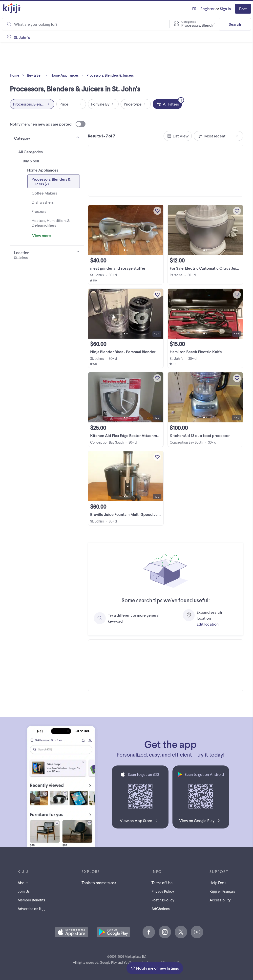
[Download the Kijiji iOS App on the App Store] (140, 822)
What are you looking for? (36, 24)
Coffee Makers (44, 193)
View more (42, 235)
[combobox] (89, 24)
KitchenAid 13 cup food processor (200, 435)
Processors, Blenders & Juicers (110, 75)
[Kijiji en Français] (194, 9)
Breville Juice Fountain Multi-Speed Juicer (127, 514)
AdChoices (161, 909)
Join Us (24, 891)
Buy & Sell (38, 75)
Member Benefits (31, 900)
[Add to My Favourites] (157, 211)
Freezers (39, 211)
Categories (189, 22)
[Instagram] (165, 932)
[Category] (47, 137)
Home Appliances (68, 75)
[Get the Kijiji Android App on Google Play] (201, 822)
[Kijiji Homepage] (12, 9)
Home (18, 75)
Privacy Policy (163, 891)
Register (207, 9)
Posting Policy (163, 900)
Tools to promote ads (99, 883)
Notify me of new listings (155, 968)
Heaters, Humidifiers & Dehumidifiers (51, 223)
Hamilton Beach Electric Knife (196, 352)
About (23, 883)
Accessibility (220, 900)
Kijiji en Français (222, 891)
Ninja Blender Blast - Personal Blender (123, 352)
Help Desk (218, 883)
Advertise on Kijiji (32, 909)
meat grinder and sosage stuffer (118, 268)
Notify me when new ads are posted (48, 124)
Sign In (225, 9)
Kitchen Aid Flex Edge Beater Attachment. (127, 435)
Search (235, 24)
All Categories (31, 152)
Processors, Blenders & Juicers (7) (51, 181)
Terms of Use (162, 883)
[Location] (47, 254)
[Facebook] (149, 932)
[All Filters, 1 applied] (167, 104)
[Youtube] (197, 932)
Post (243, 9)
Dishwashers (43, 202)
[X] (181, 932)
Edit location (208, 624)
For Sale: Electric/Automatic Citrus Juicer (206, 268)
